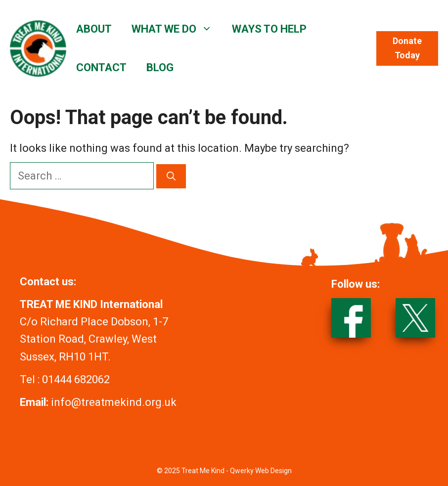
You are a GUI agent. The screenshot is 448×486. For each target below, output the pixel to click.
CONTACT (101, 67)
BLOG (160, 67)
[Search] (171, 176)
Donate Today (407, 48)
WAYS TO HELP (269, 29)
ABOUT (94, 29)
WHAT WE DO (177, 29)
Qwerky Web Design (261, 471)
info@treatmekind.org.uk (114, 402)
